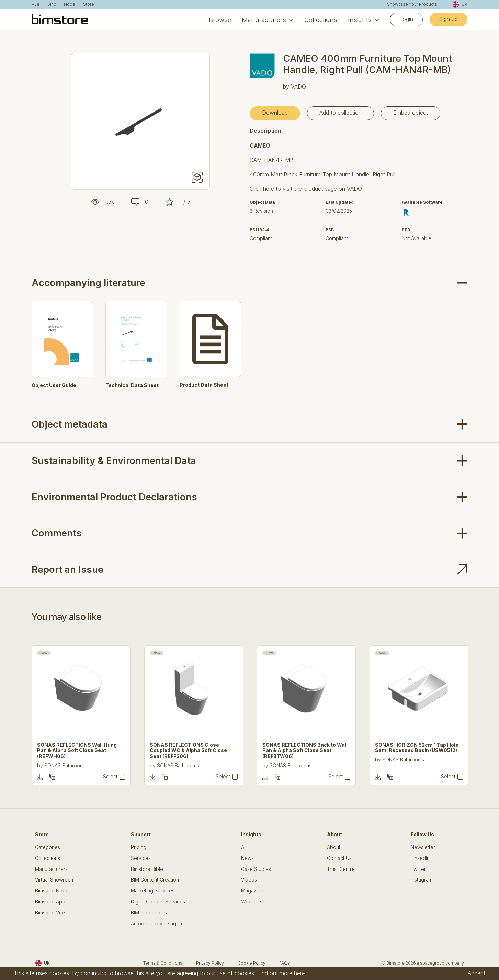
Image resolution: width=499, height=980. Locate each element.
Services (141, 858)
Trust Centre (341, 869)
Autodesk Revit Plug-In (156, 924)
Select (110, 777)
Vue (36, 4)
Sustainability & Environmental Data (114, 460)
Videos (249, 880)
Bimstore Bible (147, 869)
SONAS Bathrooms (65, 765)
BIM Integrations (149, 913)
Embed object (411, 113)
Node (70, 4)
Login (406, 19)
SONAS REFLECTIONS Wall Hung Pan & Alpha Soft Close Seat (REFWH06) (77, 751)
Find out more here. (282, 973)
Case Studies (256, 869)
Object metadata (70, 424)
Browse (220, 20)
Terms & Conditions (163, 963)
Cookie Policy (252, 963)
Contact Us (339, 858)
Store (89, 4)
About (334, 847)
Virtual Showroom (55, 880)
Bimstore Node (52, 891)
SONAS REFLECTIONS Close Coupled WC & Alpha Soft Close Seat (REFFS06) (188, 751)
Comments (57, 533)
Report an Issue (67, 569)
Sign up (448, 19)
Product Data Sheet (204, 385)
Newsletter (423, 847)
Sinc (52, 4)
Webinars (252, 902)
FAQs (285, 963)
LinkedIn (420, 858)
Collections (321, 20)
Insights (360, 20)
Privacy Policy (210, 963)
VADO (298, 86)
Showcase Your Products (412, 4)
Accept (477, 973)
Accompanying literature (88, 283)
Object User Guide (54, 385)
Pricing (139, 847)
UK (460, 4)
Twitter (418, 869)
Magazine (252, 891)
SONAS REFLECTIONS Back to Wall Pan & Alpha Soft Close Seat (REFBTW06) (305, 751)
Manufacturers (264, 20)
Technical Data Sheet (132, 385)
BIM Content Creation (155, 880)
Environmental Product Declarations (114, 497)
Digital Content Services (158, 902)
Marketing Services (153, 891)
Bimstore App (50, 902)
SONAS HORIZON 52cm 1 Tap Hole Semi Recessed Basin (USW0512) (417, 748)
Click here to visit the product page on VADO (306, 189)
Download (275, 113)
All (244, 847)
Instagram (422, 880)
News (247, 858)
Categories (48, 847)
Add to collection (341, 113)
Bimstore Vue (50, 913)
